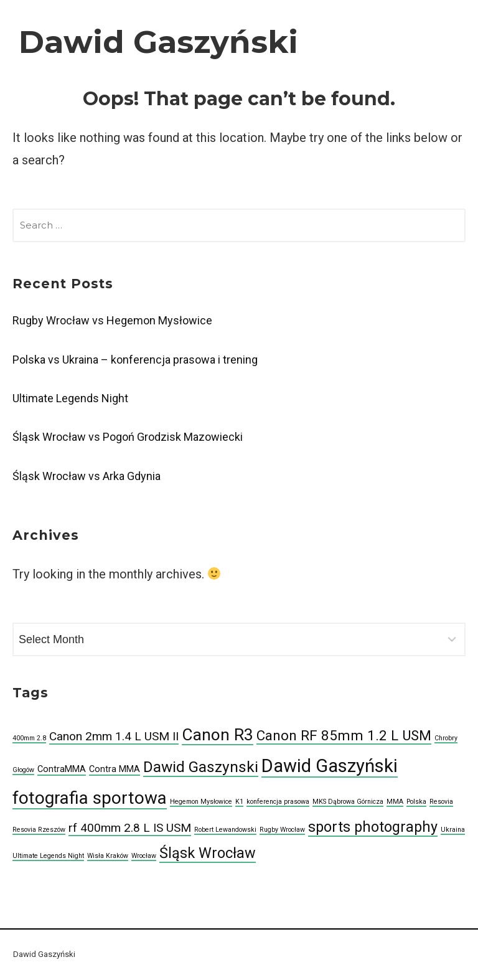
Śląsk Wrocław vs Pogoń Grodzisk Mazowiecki (128, 437)
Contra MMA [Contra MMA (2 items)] (115, 769)
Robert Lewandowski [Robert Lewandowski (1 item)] (225, 830)
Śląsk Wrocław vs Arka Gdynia (87, 476)
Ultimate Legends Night (70, 398)
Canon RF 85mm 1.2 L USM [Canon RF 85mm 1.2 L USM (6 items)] (344, 735)
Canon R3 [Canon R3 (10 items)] (218, 735)
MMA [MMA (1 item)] (395, 802)
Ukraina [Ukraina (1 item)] (453, 830)
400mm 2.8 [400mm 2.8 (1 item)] (29, 738)
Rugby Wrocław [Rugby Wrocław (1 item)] (282, 830)
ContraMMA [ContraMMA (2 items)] (62, 769)
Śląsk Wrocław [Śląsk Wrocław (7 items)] (208, 853)
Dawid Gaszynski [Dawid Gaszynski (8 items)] (201, 767)
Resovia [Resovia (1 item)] (441, 802)
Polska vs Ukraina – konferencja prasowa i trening (135, 360)
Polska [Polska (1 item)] (416, 802)
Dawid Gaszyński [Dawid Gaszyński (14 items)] (330, 766)
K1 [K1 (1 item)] (239, 802)
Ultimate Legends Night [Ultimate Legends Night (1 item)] (48, 856)
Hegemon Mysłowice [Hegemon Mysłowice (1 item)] (201, 802)
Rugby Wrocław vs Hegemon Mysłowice (112, 320)
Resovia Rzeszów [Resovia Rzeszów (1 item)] (39, 830)
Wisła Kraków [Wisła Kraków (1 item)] (108, 856)
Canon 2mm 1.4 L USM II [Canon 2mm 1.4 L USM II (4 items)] (114, 736)
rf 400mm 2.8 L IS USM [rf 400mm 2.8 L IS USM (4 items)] (130, 828)
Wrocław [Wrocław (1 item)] (144, 856)
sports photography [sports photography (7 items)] (373, 827)
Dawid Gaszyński (158, 42)
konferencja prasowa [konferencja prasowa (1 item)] (278, 802)
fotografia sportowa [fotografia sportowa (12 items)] (90, 798)
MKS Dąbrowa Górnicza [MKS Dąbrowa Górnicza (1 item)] (348, 802)
